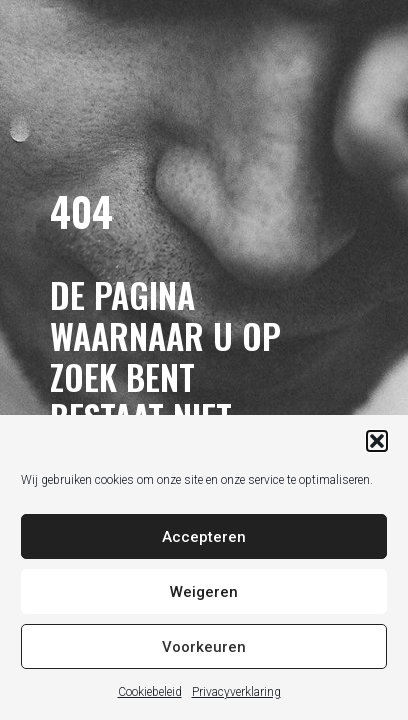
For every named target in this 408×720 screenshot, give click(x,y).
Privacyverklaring (236, 692)
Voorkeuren (204, 647)
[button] (377, 441)
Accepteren (204, 537)
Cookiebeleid (150, 692)
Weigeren (204, 592)
